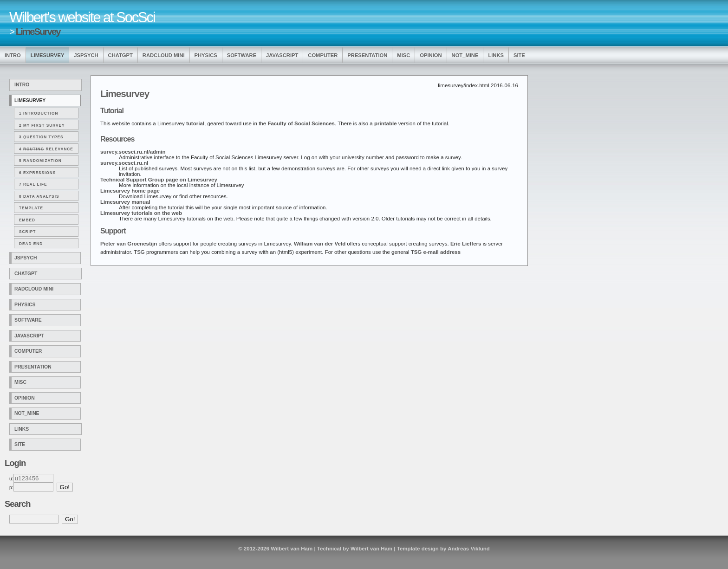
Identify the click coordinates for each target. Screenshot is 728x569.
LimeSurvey (38, 31)
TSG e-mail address (436, 252)
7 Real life (33, 184)
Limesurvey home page (130, 191)
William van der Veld (320, 244)
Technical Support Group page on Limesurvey (159, 180)
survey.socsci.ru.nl (124, 163)
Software (242, 55)
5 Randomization (40, 161)
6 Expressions (37, 173)
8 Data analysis (39, 196)
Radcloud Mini (164, 55)
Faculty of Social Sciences (301, 123)
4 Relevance (46, 149)
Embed (27, 220)
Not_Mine (465, 55)
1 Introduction (39, 113)
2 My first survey (42, 125)
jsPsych (86, 55)
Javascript (282, 55)
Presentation (367, 55)
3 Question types (41, 137)
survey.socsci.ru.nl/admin (133, 152)
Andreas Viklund (469, 549)
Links (496, 55)
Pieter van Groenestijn (129, 244)
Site (519, 55)
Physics (206, 55)
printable (386, 123)
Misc (403, 55)
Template (31, 208)
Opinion (431, 55)
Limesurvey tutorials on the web (141, 213)
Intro (13, 55)
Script (27, 232)
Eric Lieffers (466, 244)
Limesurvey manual (125, 202)
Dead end (31, 244)
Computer (323, 55)
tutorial (195, 123)
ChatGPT (120, 55)
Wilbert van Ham (292, 549)
